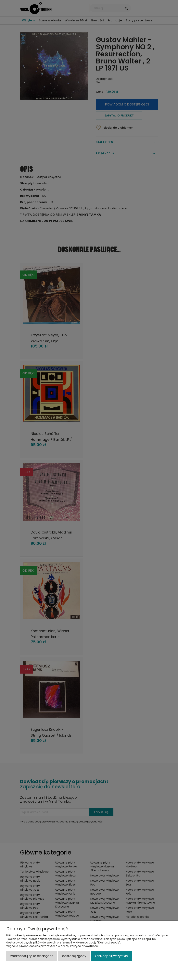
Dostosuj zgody (74, 956)
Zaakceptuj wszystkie (111, 956)
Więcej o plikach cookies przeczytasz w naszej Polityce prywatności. (53, 946)
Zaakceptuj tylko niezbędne (32, 956)
